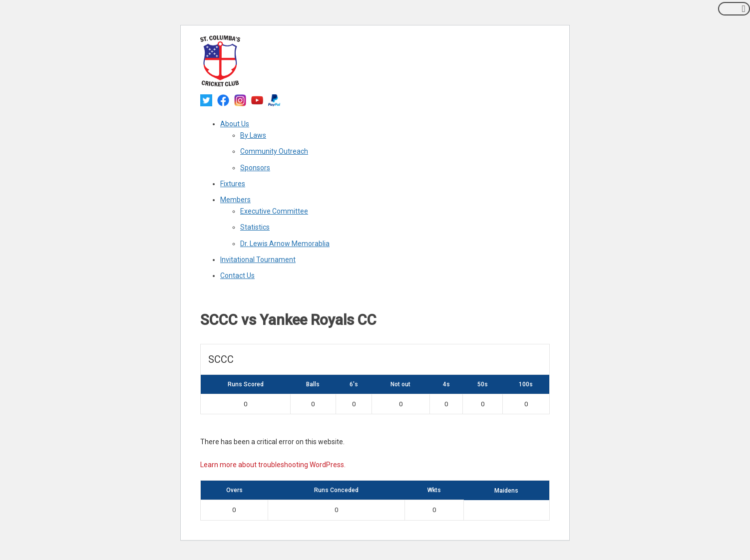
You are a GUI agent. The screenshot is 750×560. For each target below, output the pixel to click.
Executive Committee (274, 211)
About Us (235, 124)
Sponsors (255, 168)
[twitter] (206, 100)
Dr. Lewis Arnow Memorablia (285, 244)
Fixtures (233, 184)
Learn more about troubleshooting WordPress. (273, 465)
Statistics (255, 227)
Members (235, 200)
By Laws (253, 135)
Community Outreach (274, 151)
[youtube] (257, 100)
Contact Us (237, 276)
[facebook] (223, 100)
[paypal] (274, 100)
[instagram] (240, 100)
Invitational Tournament (258, 260)
